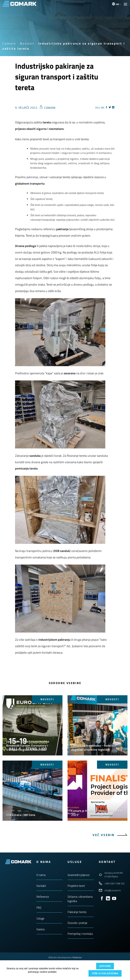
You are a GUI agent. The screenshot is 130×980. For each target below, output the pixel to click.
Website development (60, 957)
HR (118, 4)
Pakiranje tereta (77, 912)
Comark (9, 43)
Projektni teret (76, 886)
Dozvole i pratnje (77, 923)
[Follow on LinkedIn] (108, 899)
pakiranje (32, 177)
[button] (125, 4)
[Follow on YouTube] (114, 899)
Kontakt (41, 886)
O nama (41, 875)
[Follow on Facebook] (102, 899)
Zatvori (105, 966)
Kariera (40, 929)
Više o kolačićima (105, 973)
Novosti (27, 43)
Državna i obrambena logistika (80, 899)
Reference (43, 897)
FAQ (39, 908)
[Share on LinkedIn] (113, 108)
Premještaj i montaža (80, 934)
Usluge (40, 918)
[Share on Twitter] (110, 108)
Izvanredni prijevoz (79, 875)
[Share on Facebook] (106, 108)
